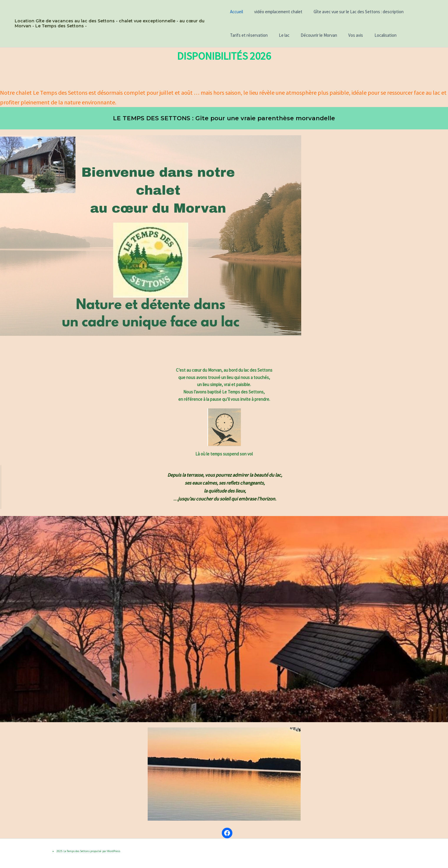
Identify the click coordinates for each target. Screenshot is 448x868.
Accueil (237, 12)
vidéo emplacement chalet (276, 12)
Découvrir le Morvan (314, 35)
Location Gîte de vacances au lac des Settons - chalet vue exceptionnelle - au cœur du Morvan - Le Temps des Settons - (110, 23)
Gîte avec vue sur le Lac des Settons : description (354, 12)
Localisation (376, 35)
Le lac (282, 35)
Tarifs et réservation (249, 35)
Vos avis (349, 35)
